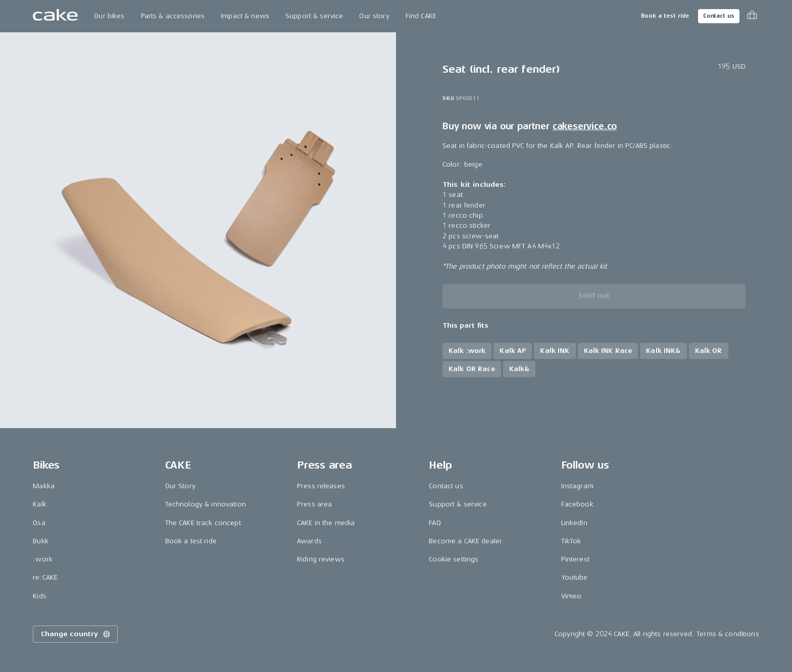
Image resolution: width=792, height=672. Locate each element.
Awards (309, 541)
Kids (40, 596)
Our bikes (109, 16)
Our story (374, 16)
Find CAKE (421, 16)
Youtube (575, 577)
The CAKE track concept (203, 523)
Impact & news (245, 16)
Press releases (321, 486)
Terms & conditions (728, 634)
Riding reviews (321, 559)
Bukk (41, 541)
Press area (314, 504)
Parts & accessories (173, 16)
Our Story (180, 486)
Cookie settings (454, 559)
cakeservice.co (585, 126)
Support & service (314, 16)
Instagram (577, 486)
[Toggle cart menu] (752, 16)
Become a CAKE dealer (465, 541)
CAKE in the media (326, 523)
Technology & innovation (206, 504)
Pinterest (575, 559)
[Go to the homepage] (55, 16)
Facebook (577, 504)
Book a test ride (665, 16)
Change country (76, 634)
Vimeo (572, 596)
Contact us (719, 16)
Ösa (39, 523)
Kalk (40, 504)
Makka (44, 486)
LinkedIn (574, 523)
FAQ (435, 523)
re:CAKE (45, 577)
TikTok (571, 541)
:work (43, 559)
